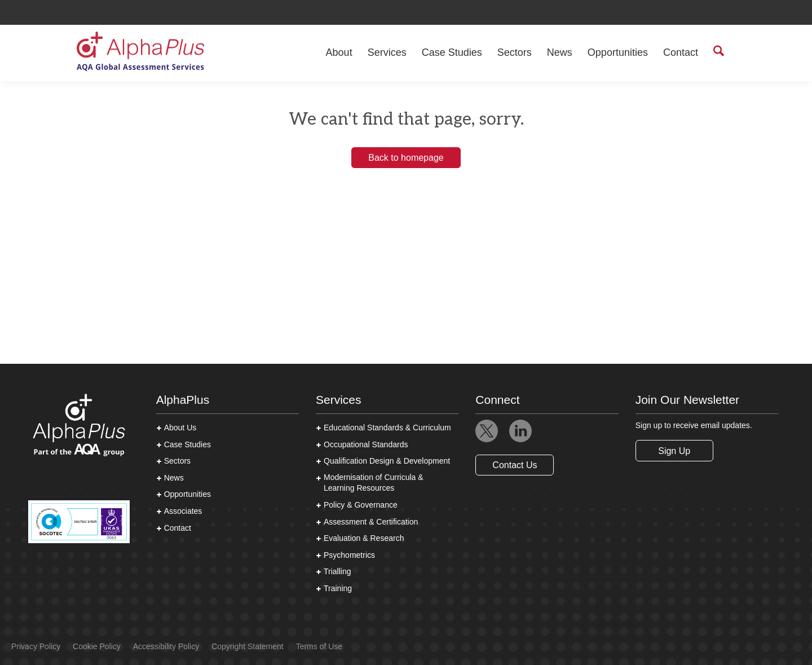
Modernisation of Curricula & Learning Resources (374, 483)
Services (387, 52)
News (560, 52)
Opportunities (618, 52)
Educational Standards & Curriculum (387, 428)
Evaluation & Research (364, 538)
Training (338, 588)
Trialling (337, 571)
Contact (681, 52)
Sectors (515, 52)
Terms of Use (319, 646)
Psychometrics (349, 555)
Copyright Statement (248, 646)
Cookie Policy (97, 646)
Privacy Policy (36, 646)
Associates (183, 511)
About (339, 52)
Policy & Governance (361, 505)
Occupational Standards (366, 444)
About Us (180, 428)
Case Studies (452, 52)
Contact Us (515, 465)
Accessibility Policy (166, 646)
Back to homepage (406, 158)
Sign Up (674, 451)
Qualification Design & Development (387, 461)
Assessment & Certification (371, 522)
